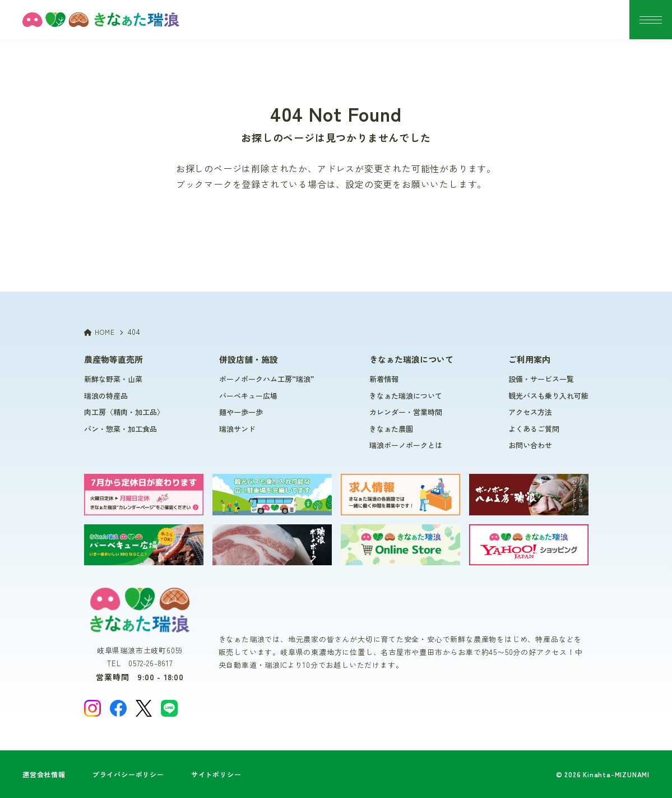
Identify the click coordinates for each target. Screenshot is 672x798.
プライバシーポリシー (128, 774)
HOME (99, 332)
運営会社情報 (44, 774)
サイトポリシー (216, 774)
